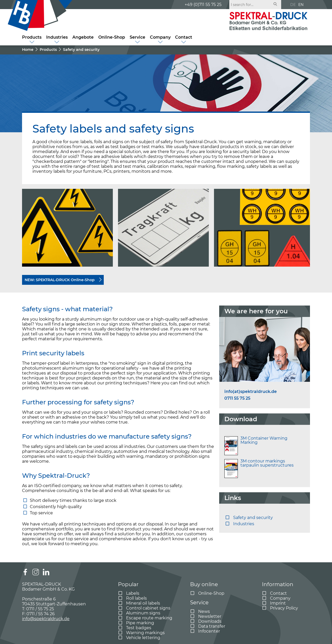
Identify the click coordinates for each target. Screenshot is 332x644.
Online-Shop (112, 37)
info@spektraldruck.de (46, 619)
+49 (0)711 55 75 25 (203, 5)
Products (32, 37)
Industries (57, 37)
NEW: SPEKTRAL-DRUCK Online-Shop (60, 280)
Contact (184, 37)
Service (137, 37)
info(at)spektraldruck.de (251, 392)
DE (293, 5)
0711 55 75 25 (237, 398)
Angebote (83, 37)
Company (160, 37)
